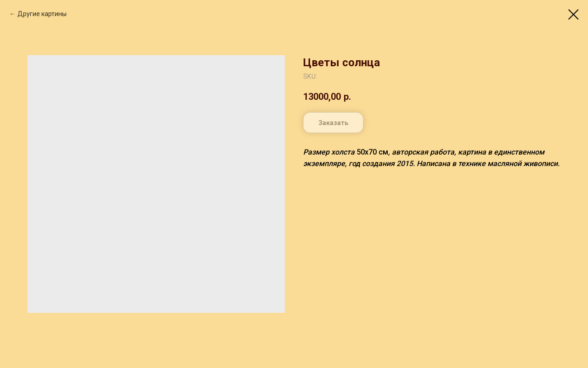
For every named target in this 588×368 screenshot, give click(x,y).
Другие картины (42, 14)
